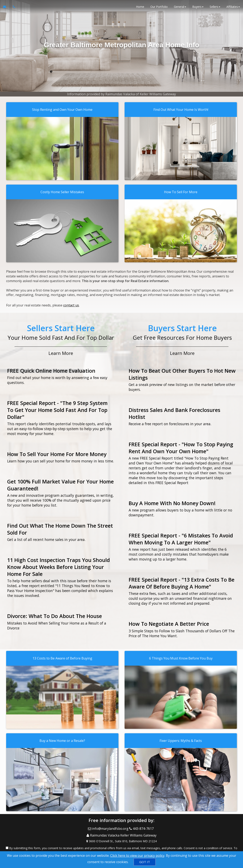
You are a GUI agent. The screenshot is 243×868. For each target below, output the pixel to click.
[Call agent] (13, 8)
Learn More (61, 351)
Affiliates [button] (233, 8)
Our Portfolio (159, 8)
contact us (71, 304)
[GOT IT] (145, 862)
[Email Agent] (6, 8)
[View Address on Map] (122, 835)
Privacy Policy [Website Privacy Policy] (204, 847)
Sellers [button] (215, 8)
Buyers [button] (198, 8)
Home (140, 8)
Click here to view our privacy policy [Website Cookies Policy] (137, 856)
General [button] (180, 8)
